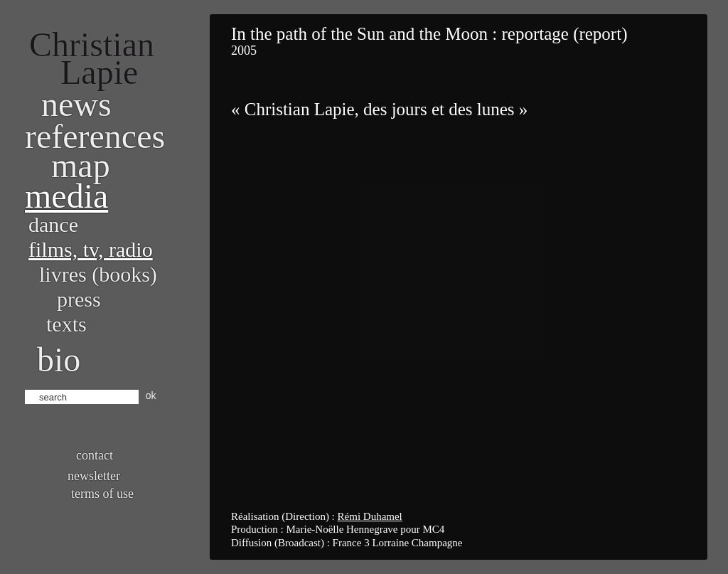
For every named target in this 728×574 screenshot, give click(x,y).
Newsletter (94, 476)
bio (59, 360)
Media (66, 196)
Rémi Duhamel (370, 516)
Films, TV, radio (91, 249)
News (76, 104)
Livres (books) (98, 274)
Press (79, 299)
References (95, 136)
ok (151, 395)
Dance (53, 224)
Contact (95, 455)
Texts (66, 324)
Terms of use (102, 494)
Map (81, 165)
